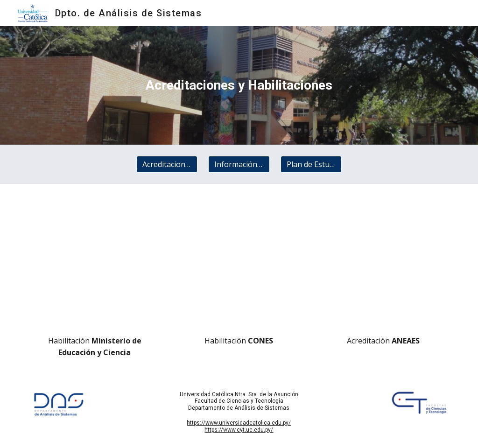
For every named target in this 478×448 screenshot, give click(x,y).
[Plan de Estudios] (311, 164)
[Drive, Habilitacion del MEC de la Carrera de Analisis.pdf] (95, 262)
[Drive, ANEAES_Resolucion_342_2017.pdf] (383, 262)
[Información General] (239, 164)
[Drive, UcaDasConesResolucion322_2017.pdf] (239, 262)
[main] (239, 85)
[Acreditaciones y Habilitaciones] (167, 164)
